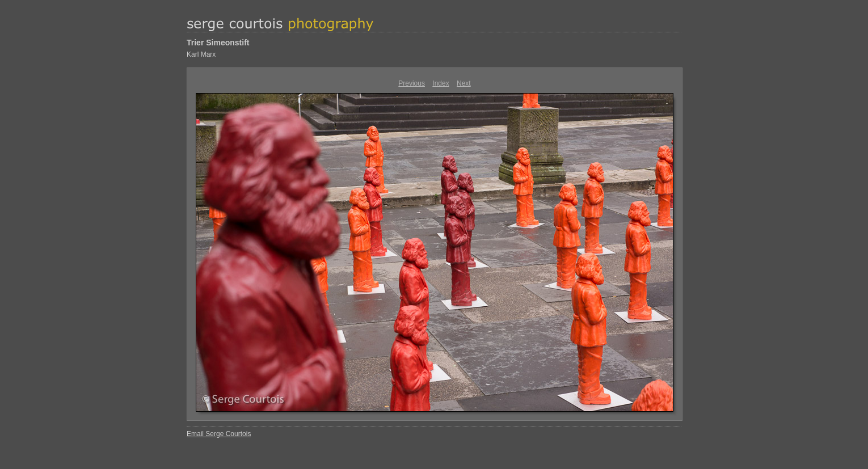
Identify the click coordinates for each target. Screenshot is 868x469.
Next (464, 83)
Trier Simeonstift (218, 43)
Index (441, 83)
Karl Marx (201, 54)
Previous (412, 83)
